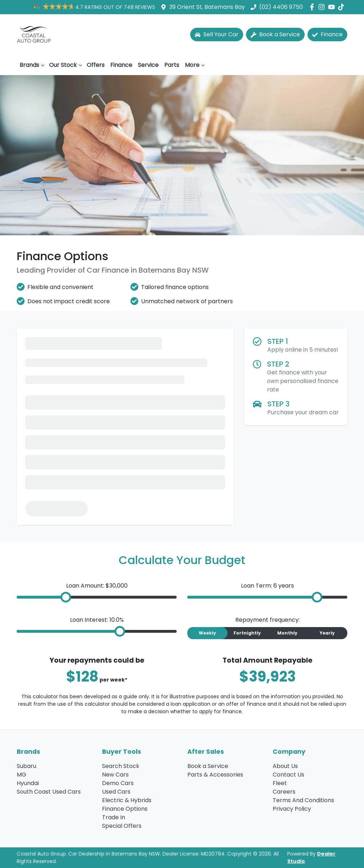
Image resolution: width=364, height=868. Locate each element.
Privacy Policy (292, 809)
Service (148, 65)
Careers (284, 792)
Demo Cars (118, 783)
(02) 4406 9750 (281, 7)
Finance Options (125, 809)
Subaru (26, 766)
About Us (285, 766)
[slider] (66, 597)
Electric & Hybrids (127, 800)
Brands (33, 65)
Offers (96, 65)
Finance (327, 34)
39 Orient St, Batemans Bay (207, 7)
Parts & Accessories (215, 775)
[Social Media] (342, 7)
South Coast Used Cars (49, 792)
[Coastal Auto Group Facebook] (313, 7)
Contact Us (288, 775)
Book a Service (275, 34)
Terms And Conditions (303, 800)
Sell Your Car (217, 34)
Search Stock (121, 766)
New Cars (115, 775)
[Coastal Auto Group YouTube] (333, 7)
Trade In (114, 817)
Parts (172, 65)
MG (22, 775)
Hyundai (28, 783)
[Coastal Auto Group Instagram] (323, 7)
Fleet (280, 783)
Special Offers (122, 826)
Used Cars (116, 792)
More (196, 65)
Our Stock (66, 65)
